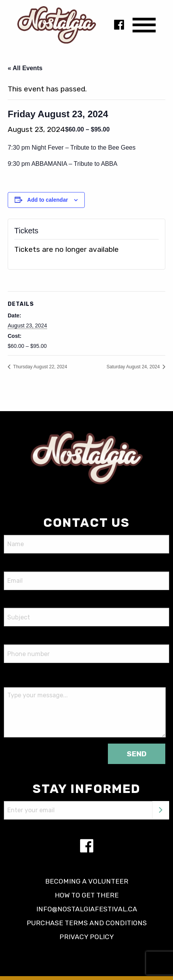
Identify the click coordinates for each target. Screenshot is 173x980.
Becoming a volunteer (87, 881)
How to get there (87, 895)
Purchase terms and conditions (87, 923)
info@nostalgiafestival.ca (87, 909)
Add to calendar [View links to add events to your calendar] (48, 200)
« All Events (25, 68)
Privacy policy (87, 937)
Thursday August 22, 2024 (39, 367)
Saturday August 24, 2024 (134, 367)
